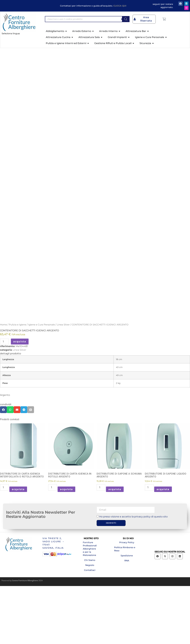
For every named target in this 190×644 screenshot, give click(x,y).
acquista (20, 399)
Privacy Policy (127, 600)
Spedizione (127, 614)
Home (3, 383)
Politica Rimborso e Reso (125, 607)
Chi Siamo (90, 618)
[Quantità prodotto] (4, 400)
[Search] (126, 19)
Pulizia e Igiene (18, 383)
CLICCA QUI (120, 6)
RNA (127, 619)
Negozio (90, 623)
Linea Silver (63, 383)
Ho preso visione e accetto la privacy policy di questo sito (133, 575)
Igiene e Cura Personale (41, 383)
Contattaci (90, 628)
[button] (3, 468)
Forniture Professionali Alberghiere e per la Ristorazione (90, 607)
